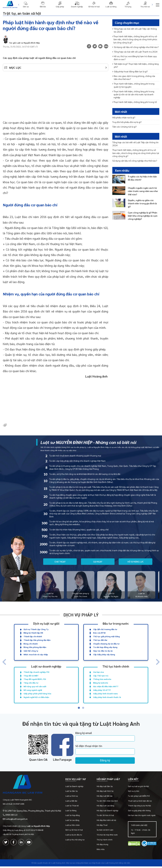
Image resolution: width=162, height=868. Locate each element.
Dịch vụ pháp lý (81, 615)
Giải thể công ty (31, 651)
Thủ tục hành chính (116, 666)
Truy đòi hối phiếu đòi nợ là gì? (127, 122)
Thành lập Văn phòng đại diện (37, 640)
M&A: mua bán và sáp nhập (36, 654)
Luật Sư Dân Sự (72, 793)
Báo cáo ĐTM (99, 633)
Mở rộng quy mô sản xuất (35, 686)
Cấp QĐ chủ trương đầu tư (105, 629)
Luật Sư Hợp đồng (73, 817)
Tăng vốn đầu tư (31, 683)
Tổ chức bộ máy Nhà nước (107, 836)
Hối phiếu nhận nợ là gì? (124, 117)
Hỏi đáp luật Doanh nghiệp (107, 812)
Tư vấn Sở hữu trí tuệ (105, 817)
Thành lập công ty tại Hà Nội (139, 807)
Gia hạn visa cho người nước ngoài (142, 817)
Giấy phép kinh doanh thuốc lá (107, 697)
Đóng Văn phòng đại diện (35, 647)
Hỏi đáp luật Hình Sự (105, 793)
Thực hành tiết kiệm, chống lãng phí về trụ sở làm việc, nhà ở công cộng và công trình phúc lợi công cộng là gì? (135, 39)
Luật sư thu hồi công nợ (75, 841)
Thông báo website (102, 679)
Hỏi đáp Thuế (102, 827)
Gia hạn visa (98, 672)
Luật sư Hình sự (72, 798)
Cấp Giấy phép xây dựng (104, 654)
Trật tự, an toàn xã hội (28, 13)
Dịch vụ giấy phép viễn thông (139, 812)
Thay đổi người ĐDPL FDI (35, 679)
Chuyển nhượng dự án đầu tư (106, 643)
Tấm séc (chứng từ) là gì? (125, 127)
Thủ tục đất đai (100, 640)
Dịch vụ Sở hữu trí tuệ (74, 832)
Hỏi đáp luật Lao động (105, 807)
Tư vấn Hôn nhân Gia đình (107, 802)
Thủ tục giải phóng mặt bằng (106, 636)
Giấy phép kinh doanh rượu (105, 693)
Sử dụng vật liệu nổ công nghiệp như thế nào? (136, 47)
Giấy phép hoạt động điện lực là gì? (130, 71)
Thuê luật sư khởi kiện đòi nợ (140, 802)
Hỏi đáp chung (102, 846)
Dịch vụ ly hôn (134, 793)
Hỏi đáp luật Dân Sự (105, 788)
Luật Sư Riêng (71, 812)
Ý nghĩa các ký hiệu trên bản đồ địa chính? (142, 178)
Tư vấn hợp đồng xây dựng (105, 647)
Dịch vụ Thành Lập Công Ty (36, 629)
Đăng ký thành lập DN (33, 633)
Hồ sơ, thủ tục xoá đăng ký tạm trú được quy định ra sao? (134, 58)
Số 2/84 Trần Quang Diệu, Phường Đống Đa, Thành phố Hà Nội (31, 810)
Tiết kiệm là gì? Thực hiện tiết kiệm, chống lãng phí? (136, 65)
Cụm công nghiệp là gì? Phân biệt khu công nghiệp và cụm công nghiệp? (143, 216)
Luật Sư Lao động (72, 822)
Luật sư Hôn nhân (73, 827)
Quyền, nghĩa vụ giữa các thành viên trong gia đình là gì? (142, 203)
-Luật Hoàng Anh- (58, 864)
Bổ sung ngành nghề (33, 690)
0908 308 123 (11, 814)
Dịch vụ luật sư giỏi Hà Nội (138, 788)
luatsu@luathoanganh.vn (16, 818)
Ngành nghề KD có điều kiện (36, 697)
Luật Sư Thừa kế (72, 807)
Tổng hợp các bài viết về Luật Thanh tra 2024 (135, 52)
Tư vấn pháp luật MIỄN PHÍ (139, 798)
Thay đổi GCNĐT (31, 675)
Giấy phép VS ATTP (102, 690)
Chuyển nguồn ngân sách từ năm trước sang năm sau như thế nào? (143, 191)
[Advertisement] (56, 97)
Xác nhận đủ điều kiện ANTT (106, 686)
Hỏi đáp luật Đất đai (105, 798)
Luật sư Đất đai (71, 802)
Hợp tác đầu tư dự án (103, 651)
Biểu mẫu (101, 851)
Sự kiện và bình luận (105, 832)
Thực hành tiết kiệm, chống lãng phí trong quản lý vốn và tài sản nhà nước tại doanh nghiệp (133, 94)
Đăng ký (113, 760)
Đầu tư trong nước (116, 623)
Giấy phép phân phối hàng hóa (37, 693)
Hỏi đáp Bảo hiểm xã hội (106, 822)
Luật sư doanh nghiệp (46, 666)
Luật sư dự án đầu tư (74, 836)
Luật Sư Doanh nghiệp (74, 788)
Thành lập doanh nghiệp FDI (36, 672)
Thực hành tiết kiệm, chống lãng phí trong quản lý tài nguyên (133, 85)
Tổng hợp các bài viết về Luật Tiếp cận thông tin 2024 (135, 30)
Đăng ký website (101, 683)
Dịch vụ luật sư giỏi (46, 623)
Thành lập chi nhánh (33, 636)
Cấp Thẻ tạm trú (101, 675)
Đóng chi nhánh (31, 643)
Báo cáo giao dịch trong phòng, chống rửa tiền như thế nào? (134, 77)
